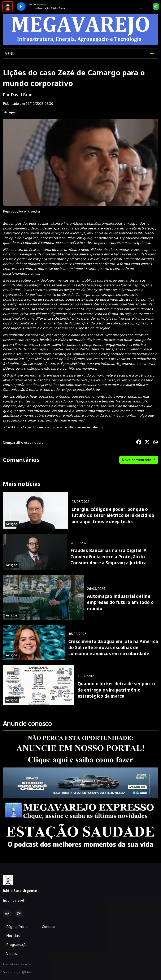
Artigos (10, 112)
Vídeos (12, 954)
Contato (48, 927)
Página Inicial (17, 927)
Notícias (13, 936)
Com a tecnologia (17, 972)
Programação (17, 945)
